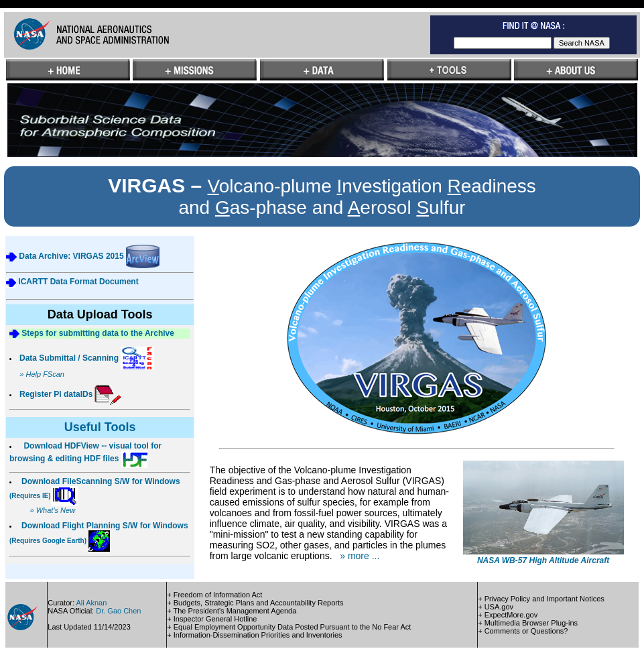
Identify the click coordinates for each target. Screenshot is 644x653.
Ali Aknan (91, 603)
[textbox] (503, 43)
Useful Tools (100, 427)
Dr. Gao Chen (118, 611)
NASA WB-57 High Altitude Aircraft (543, 560)
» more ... (360, 556)
